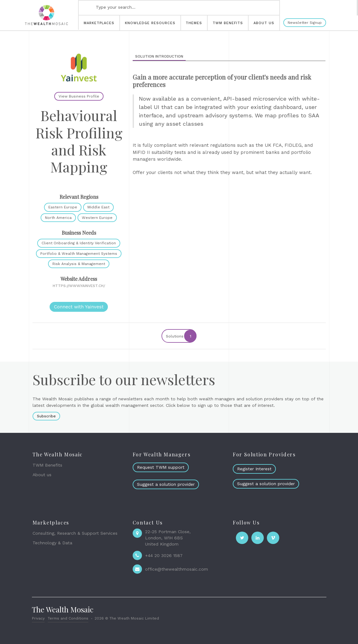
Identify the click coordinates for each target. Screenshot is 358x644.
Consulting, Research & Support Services (75, 533)
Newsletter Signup (305, 23)
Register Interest (254, 469)
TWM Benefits (47, 465)
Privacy (38, 618)
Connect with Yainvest (79, 307)
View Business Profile (79, 96)
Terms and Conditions (68, 618)
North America (58, 218)
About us (42, 475)
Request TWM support (161, 467)
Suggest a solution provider (166, 484)
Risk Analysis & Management (79, 264)
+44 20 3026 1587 (164, 555)
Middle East (98, 207)
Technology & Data (52, 543)
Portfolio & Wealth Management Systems (79, 254)
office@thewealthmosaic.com (177, 569)
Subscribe (46, 416)
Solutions (181, 336)
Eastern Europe (63, 207)
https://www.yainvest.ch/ (79, 286)
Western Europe (97, 218)
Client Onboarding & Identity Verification (79, 243)
